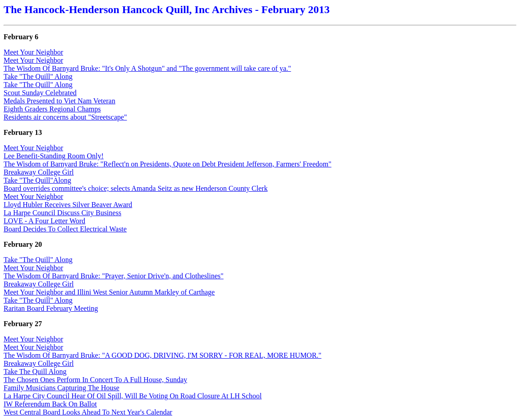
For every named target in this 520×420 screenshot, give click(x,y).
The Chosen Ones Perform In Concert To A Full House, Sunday (95, 380)
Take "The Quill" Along (38, 76)
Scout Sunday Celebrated (40, 93)
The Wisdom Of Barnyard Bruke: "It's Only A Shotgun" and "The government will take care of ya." (147, 68)
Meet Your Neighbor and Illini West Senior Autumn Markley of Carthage (109, 292)
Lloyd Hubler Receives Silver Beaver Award (68, 205)
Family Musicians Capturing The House (62, 388)
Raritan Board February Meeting (51, 308)
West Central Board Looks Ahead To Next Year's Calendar (88, 412)
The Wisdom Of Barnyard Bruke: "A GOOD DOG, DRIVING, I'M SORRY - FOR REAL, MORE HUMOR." (163, 355)
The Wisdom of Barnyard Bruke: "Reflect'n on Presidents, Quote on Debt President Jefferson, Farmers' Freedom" (168, 164)
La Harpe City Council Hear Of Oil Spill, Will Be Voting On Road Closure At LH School (133, 396)
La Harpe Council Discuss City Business (62, 213)
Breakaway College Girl (39, 172)
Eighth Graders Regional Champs (52, 109)
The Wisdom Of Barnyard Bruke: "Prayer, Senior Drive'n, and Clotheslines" (114, 276)
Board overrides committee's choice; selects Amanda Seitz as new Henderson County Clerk (136, 188)
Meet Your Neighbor (33, 52)
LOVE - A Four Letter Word (44, 221)
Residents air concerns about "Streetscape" (65, 117)
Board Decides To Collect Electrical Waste (65, 229)
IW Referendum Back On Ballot (50, 404)
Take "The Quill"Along (37, 180)
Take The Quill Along (35, 372)
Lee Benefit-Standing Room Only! (54, 156)
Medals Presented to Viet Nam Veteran (60, 101)
